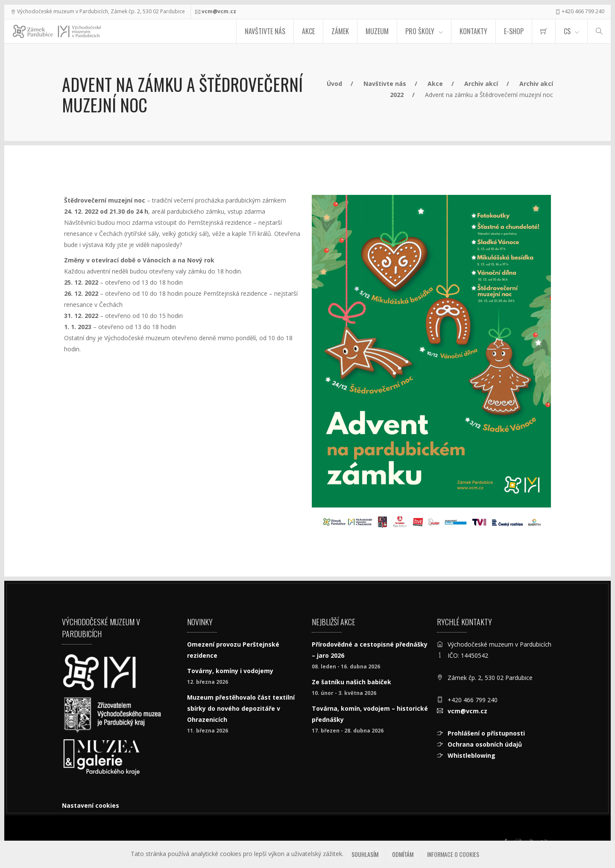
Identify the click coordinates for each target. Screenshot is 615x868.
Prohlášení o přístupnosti (486, 733)
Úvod (334, 84)
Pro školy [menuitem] (420, 31)
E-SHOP (514, 31)
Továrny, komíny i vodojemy (230, 671)
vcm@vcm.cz (219, 11)
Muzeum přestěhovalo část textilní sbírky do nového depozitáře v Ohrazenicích (241, 708)
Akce (308, 31)
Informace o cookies (453, 854)
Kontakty (473, 31)
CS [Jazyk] (567, 31)
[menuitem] (544, 31)
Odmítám (403, 854)
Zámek (340, 31)
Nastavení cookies (91, 805)
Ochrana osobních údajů (485, 744)
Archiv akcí (481, 84)
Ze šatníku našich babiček (351, 682)
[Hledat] (599, 31)
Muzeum (377, 31)
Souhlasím (365, 854)
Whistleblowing (471, 755)
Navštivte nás (265, 31)
